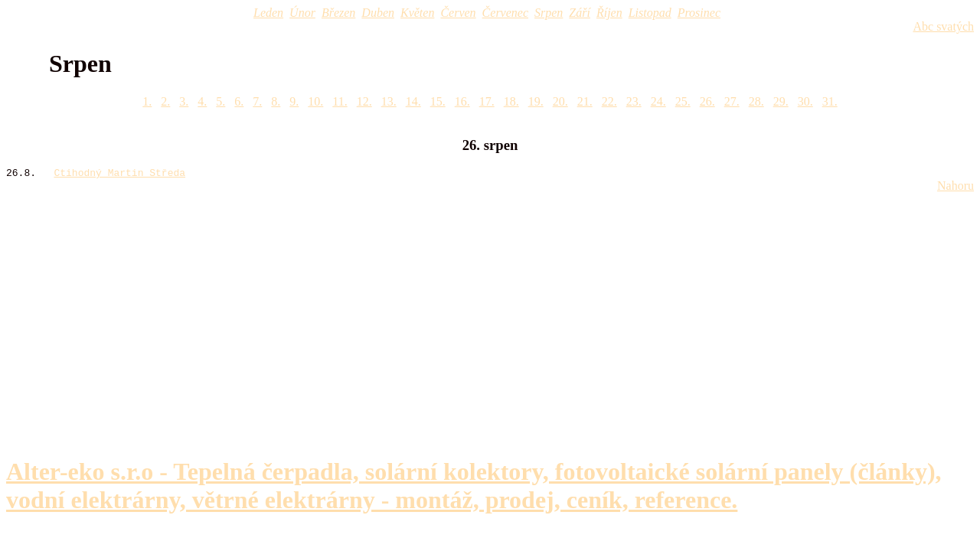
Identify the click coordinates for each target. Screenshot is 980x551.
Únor (302, 13)
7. (257, 101)
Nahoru (955, 188)
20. (560, 101)
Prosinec (699, 13)
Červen (458, 13)
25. (683, 101)
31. (830, 101)
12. (364, 101)
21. (585, 101)
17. (487, 101)
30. (805, 101)
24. (658, 101)
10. (315, 101)
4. (202, 101)
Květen (417, 13)
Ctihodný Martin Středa (119, 174)
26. (707, 101)
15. (438, 101)
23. (634, 101)
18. (511, 101)
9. (294, 101)
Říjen (609, 13)
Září (580, 13)
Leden (268, 13)
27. (732, 101)
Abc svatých (943, 26)
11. (340, 101)
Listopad (650, 13)
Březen (338, 13)
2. (165, 101)
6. (239, 101)
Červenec (505, 13)
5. (220, 101)
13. (389, 101)
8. (276, 101)
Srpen (549, 13)
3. (184, 101)
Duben (378, 13)
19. (536, 101)
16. (462, 101)
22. (609, 101)
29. (781, 101)
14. (413, 101)
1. (147, 101)
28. (756, 101)
